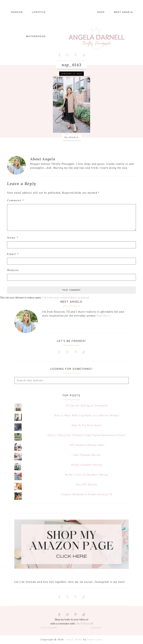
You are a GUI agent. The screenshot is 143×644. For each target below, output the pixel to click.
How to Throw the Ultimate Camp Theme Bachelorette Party (87, 435)
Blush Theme (74, 640)
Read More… (104, 316)
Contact (96, 628)
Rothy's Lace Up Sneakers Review (87, 475)
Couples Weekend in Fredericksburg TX (87, 494)
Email (13, 254)
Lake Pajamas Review (87, 455)
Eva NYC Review (87, 485)
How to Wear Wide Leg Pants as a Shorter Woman (87, 415)
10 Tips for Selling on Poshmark (87, 406)
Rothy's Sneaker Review (87, 465)
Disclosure (49, 628)
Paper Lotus (95, 640)
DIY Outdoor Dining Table (87, 445)
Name (13, 238)
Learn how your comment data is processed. (66, 298)
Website (13, 270)
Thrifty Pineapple (96, 38)
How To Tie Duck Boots (87, 425)
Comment (16, 200)
